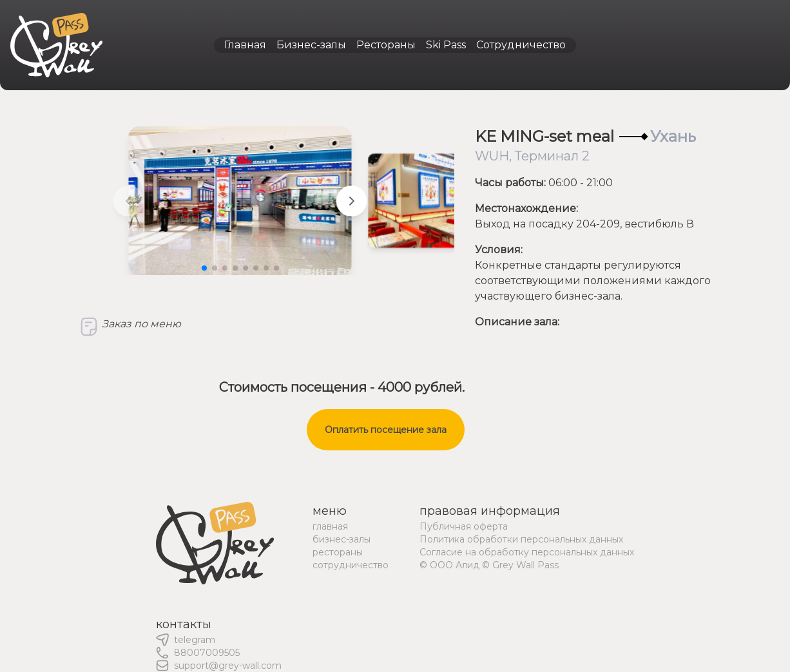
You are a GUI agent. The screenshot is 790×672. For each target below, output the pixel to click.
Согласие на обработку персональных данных (527, 552)
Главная (245, 45)
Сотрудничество (521, 45)
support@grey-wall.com (228, 666)
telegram (195, 640)
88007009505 (207, 653)
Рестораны (386, 45)
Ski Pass (446, 45)
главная (330, 526)
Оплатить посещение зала (386, 430)
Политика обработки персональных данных (521, 539)
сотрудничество (351, 565)
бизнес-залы (342, 539)
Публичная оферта (464, 526)
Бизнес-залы (311, 45)
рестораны (338, 552)
